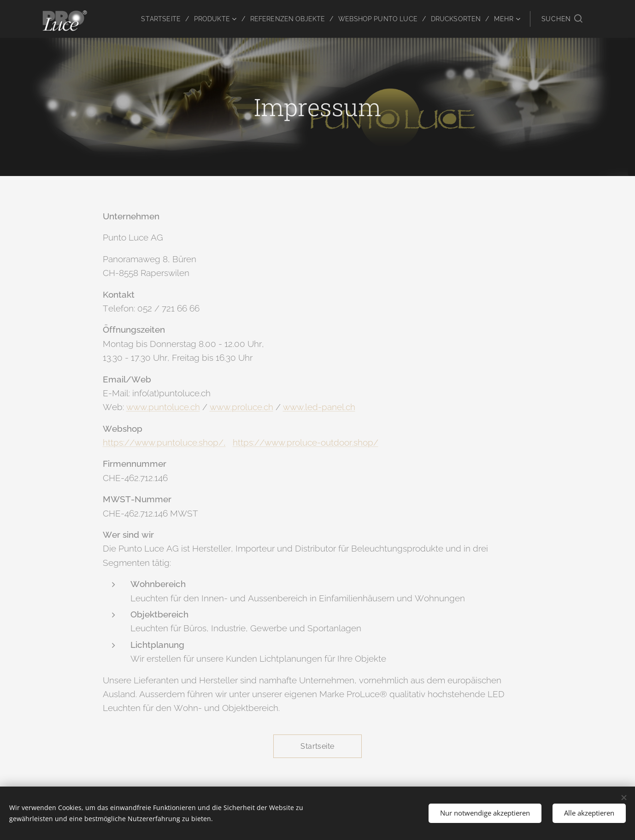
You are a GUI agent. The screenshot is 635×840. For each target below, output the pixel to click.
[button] (562, 19)
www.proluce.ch (241, 407)
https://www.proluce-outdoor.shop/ (306, 442)
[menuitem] (149, 19)
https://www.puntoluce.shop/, (164, 442)
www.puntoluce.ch (163, 407)
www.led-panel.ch (319, 407)
